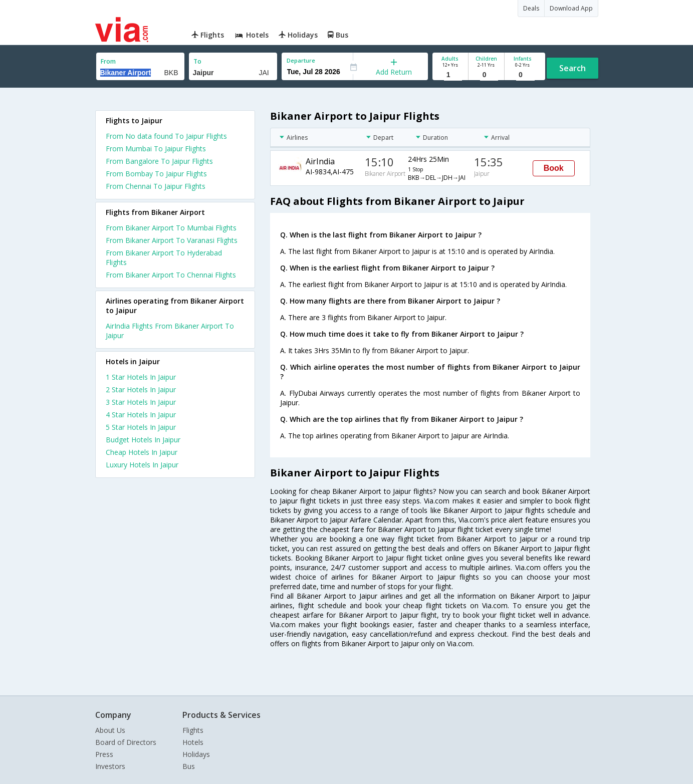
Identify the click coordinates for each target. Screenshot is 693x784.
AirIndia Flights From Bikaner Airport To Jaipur (170, 331)
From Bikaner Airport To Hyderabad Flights (164, 257)
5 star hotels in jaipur (141, 427)
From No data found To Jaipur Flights (166, 136)
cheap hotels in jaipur (142, 452)
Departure (301, 60)
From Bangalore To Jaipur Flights (159, 161)
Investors (110, 766)
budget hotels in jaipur (143, 440)
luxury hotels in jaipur (142, 465)
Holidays (196, 754)
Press (104, 754)
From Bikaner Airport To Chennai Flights (171, 275)
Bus (189, 766)
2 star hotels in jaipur (141, 389)
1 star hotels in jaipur (141, 377)
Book (554, 168)
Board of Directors (126, 742)
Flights (193, 730)
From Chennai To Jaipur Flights (156, 186)
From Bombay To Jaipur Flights (156, 174)
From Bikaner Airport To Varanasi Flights (172, 240)
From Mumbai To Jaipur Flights (156, 149)
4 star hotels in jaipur (141, 415)
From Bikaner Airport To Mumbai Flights (171, 228)
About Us (110, 730)
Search (572, 68)
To (197, 61)
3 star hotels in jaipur (141, 402)
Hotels (193, 742)
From (108, 61)
